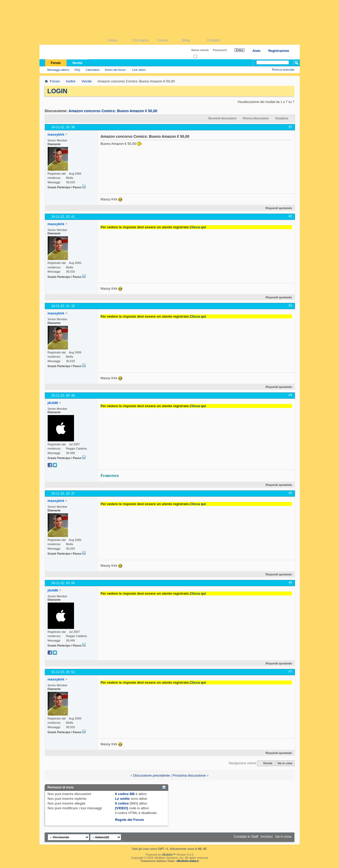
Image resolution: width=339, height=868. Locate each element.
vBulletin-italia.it (187, 861)
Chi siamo (145, 40)
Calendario (93, 70)
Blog (195, 40)
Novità (77, 63)
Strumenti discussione (222, 118)
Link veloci (139, 70)
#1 (290, 127)
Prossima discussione (189, 775)
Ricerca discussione (256, 118)
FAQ (77, 70)
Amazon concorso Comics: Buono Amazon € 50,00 (113, 111)
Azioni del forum (115, 70)
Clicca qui (198, 227)
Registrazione (279, 51)
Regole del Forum (130, 820)
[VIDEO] (122, 808)
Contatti (219, 40)
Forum (170, 40)
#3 (290, 305)
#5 (290, 493)
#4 (290, 395)
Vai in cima (285, 763)
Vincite (87, 81)
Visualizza (281, 118)
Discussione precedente (152, 775)
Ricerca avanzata (283, 70)
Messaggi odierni (58, 70)
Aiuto (256, 51)
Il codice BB (125, 794)
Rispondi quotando (276, 208)
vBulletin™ (169, 855)
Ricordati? (202, 57)
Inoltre (71, 81)
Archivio (267, 837)
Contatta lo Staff (246, 837)
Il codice (122, 803)
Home (120, 40)
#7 (290, 672)
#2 (290, 216)
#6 (290, 583)
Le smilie (122, 799)
